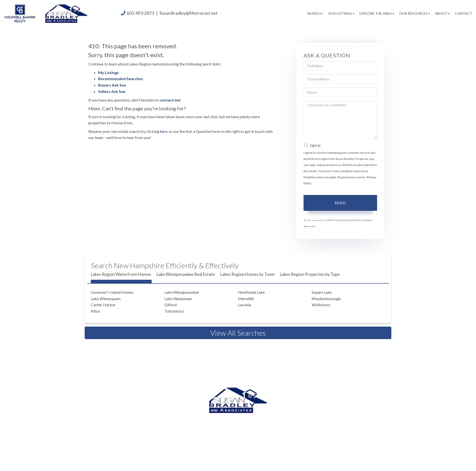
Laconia (245, 305)
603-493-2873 (140, 13)
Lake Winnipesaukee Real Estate (186, 274)
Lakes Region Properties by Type (310, 274)
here (164, 131)
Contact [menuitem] (464, 13)
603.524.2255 (277, 419)
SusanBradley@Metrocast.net (189, 13)
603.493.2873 (237, 419)
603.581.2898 (279, 425)
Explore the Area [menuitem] (377, 13)
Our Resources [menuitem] (415, 13)
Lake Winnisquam (106, 299)
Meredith (246, 299)
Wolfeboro (321, 305)
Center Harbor (103, 305)
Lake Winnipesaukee (182, 292)
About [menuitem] (443, 13)
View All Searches (238, 333)
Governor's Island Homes (112, 292)
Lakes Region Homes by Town (247, 274)
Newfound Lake (251, 292)
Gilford (171, 305)
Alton (95, 311)
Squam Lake (322, 292)
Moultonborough (326, 299)
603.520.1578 (239, 425)
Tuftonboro (174, 311)
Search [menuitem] (315, 13)
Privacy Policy (355, 220)
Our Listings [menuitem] (341, 13)
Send (340, 203)
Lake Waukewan (178, 299)
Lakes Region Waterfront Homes (121, 274)
